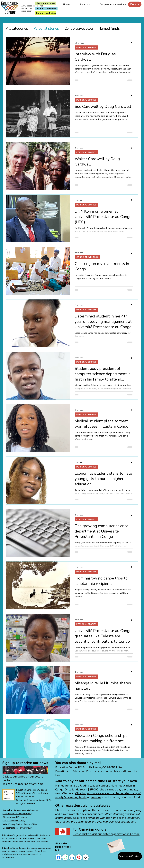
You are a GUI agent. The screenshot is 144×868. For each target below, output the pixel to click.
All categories (17, 29)
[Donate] (135, 4)
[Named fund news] (46, 8)
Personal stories (46, 29)
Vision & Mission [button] (30, 810)
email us (96, 797)
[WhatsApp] (65, 857)
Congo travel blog (79, 29)
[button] (15, 817)
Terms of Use (30, 824)
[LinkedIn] (72, 857)
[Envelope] (115, 844)
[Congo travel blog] (46, 13)
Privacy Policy (15, 824)
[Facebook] (59, 857)
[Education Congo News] (25, 770)
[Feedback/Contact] (130, 856)
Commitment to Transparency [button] (17, 814)
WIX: (5, 824)
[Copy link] (86, 857)
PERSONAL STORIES (86, 47)
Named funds (109, 29)
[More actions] (132, 43)
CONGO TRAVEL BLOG (87, 257)
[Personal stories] (46, 3)
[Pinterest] (79, 857)
